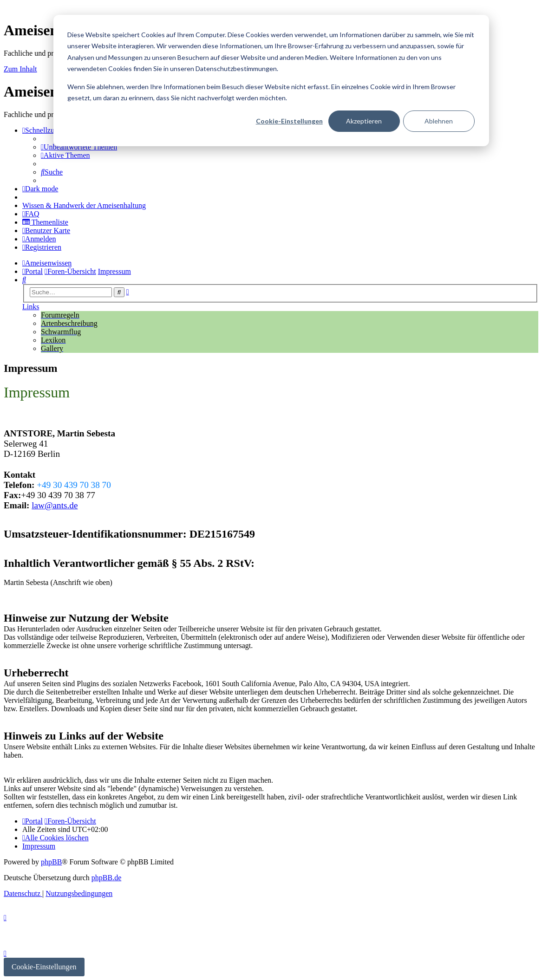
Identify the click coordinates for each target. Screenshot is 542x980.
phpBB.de (106, 878)
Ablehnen (439, 121)
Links (31, 307)
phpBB (51, 862)
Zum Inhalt (20, 69)
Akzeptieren (364, 121)
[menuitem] (79, 147)
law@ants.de (55, 505)
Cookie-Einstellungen (289, 121)
